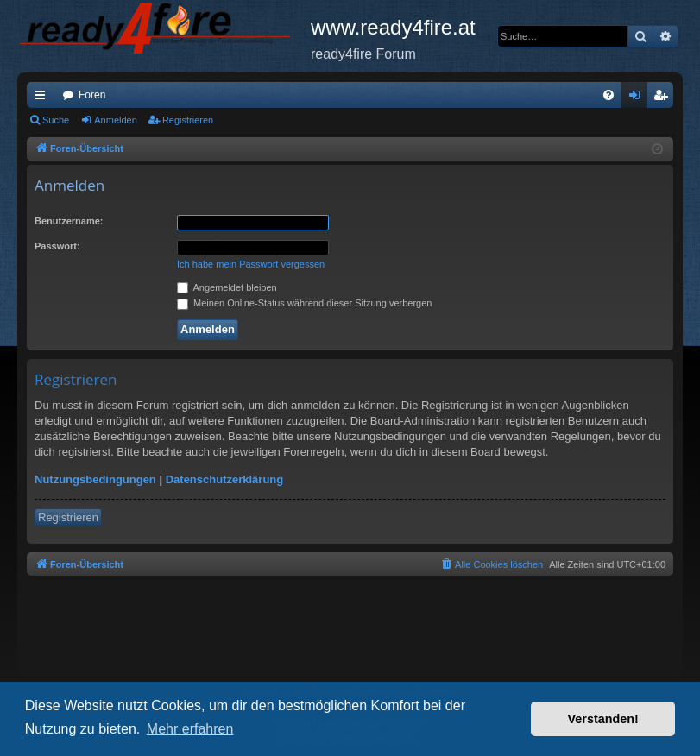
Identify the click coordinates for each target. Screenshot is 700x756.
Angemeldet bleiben (227, 287)
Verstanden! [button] (603, 719)
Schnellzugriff (43, 98)
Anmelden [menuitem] (638, 98)
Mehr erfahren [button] (190, 729)
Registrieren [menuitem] (664, 98)
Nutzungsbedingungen (95, 479)
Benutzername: (69, 221)
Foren (92, 95)
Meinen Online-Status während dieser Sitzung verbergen (304, 303)
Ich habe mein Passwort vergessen (251, 264)
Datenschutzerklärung (225, 479)
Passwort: (57, 246)
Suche (56, 120)
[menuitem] (609, 95)
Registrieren (188, 120)
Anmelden (116, 120)
